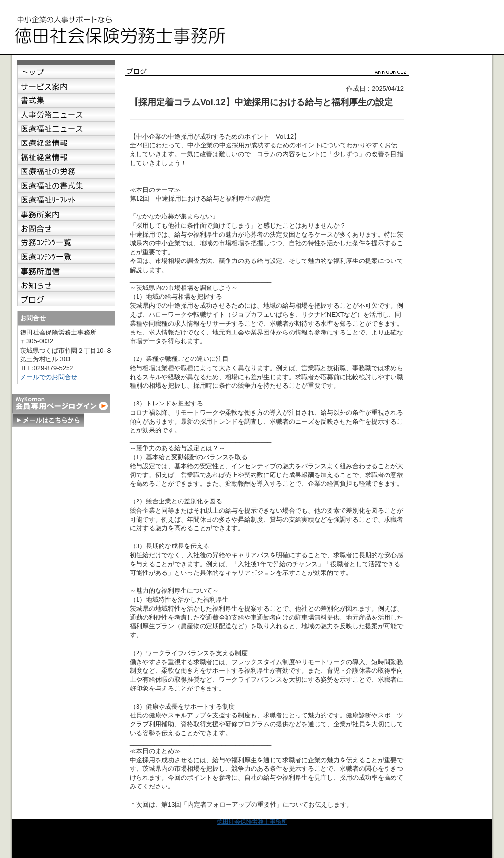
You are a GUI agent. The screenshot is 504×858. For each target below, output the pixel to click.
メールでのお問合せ (49, 377)
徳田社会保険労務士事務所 (252, 822)
